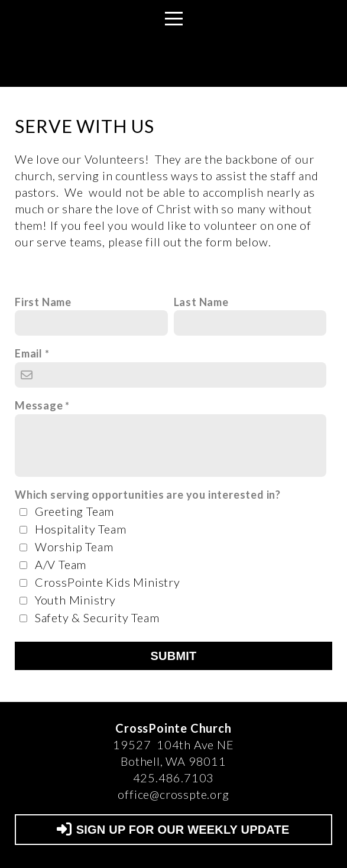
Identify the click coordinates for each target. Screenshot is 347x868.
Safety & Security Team (97, 617)
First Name (43, 302)
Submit (174, 656)
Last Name (201, 302)
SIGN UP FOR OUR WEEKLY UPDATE (172, 830)
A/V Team (61, 564)
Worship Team (74, 547)
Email (29, 353)
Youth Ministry (75, 600)
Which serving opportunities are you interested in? (148, 495)
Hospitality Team (81, 529)
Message (39, 405)
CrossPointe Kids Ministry (108, 582)
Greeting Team (74, 511)
